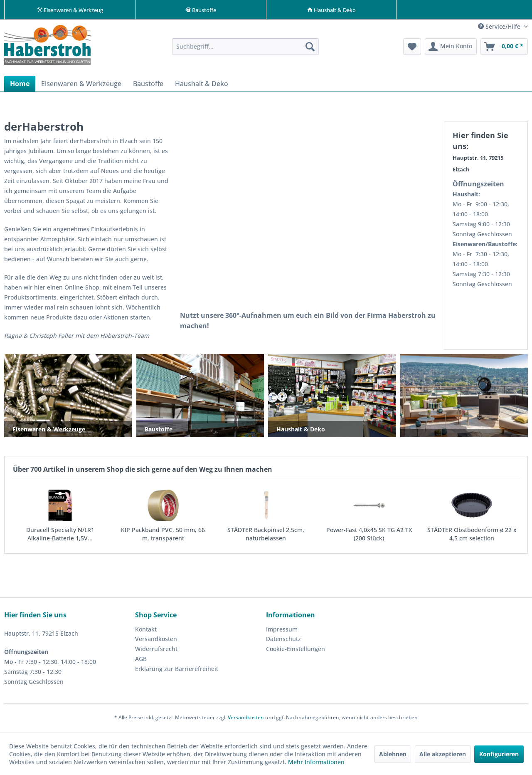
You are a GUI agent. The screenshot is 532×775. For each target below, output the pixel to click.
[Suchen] (310, 48)
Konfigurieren (499, 754)
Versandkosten (156, 640)
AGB (141, 660)
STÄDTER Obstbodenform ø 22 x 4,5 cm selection (472, 536)
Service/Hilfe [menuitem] (500, 28)
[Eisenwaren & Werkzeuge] (81, 85)
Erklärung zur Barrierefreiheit (177, 670)
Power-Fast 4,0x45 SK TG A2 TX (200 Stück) (369, 536)
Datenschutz (283, 640)
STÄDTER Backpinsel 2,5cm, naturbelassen (266, 536)
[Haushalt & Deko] (202, 85)
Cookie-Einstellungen (296, 650)
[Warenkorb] (504, 48)
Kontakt (146, 631)
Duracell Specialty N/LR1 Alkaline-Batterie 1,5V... (60, 536)
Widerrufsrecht (156, 650)
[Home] (20, 85)
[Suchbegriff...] (245, 48)
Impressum (282, 631)
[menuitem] (245, 48)
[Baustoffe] (148, 85)
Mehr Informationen (316, 762)
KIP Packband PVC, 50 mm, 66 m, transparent (163, 536)
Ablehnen (393, 754)
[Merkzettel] (412, 48)
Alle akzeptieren (443, 754)
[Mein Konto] (451, 48)
